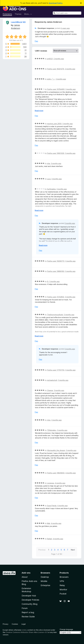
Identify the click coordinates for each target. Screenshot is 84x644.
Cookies (15, 624)
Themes (18, 14)
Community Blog (30, 604)
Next (73, 550)
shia (49, 163)
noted (24, 630)
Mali (49, 523)
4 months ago (71, 473)
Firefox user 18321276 (56, 69)
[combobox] (67, 13)
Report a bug (28, 612)
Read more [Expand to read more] (39, 111)
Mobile (44, 581)
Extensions (7, 14)
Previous (42, 550)
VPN (62, 581)
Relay (62, 585)
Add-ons (26, 573)
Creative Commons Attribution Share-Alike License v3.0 (27, 632)
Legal (23, 624)
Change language (66, 629)
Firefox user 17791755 (56, 370)
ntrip (49, 420)
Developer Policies (30, 600)
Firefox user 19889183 (56, 271)
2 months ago (59, 59)
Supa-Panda (52, 506)
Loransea (51, 483)
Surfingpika (51, 189)
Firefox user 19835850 (56, 473)
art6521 (50, 59)
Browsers (64, 577)
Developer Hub (29, 596)
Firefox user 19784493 (56, 89)
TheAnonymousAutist (55, 315)
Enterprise (45, 585)
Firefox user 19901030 (56, 153)
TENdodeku (52, 430)
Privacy (6, 624)
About (25, 577)
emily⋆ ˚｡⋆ (51, 79)
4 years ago (65, 28)
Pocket (63, 594)
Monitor (63, 590)
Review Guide (28, 617)
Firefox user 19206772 (56, 261)
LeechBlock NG (18, 22)
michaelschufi (52, 380)
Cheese (50, 390)
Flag (36, 41)
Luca (49, 179)
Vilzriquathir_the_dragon (56, 450)
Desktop (45, 577)
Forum (25, 608)
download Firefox (56, 3)
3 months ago (71, 89)
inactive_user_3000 (54, 124)
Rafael (49, 539)
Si (48, 281)
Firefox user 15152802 (56, 297)
